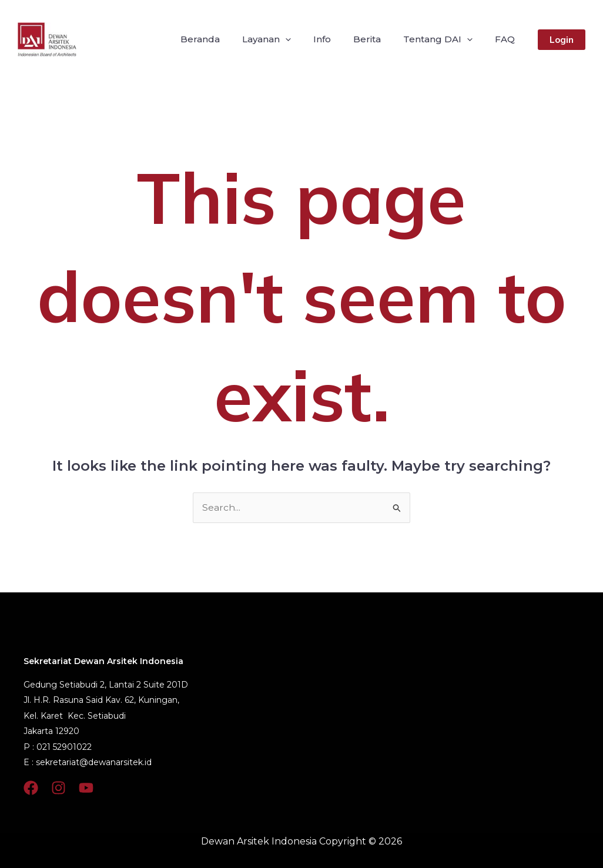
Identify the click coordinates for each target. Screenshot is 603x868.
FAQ (507, 39)
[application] (301, 39)
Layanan (282, 39)
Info (334, 39)
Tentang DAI (443, 39)
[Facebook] (31, 788)
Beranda (220, 39)
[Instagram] (58, 788)
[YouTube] (86, 788)
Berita (376, 39)
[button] (562, 40)
